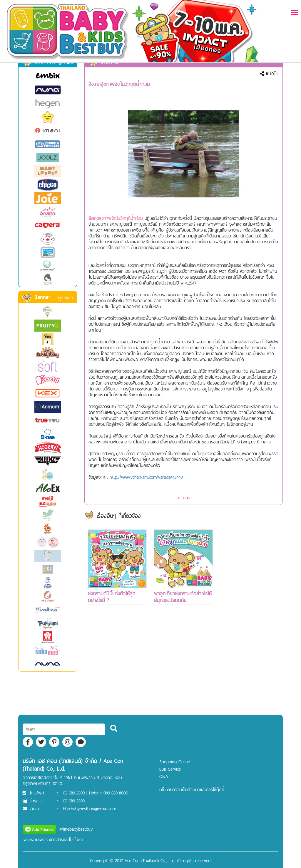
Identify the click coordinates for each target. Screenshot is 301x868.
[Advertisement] (250, 618)
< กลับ (184, 498)
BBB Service (170, 769)
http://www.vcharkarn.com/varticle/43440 (146, 477)
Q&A (164, 776)
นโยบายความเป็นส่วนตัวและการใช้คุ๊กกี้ (192, 790)
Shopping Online (175, 762)
